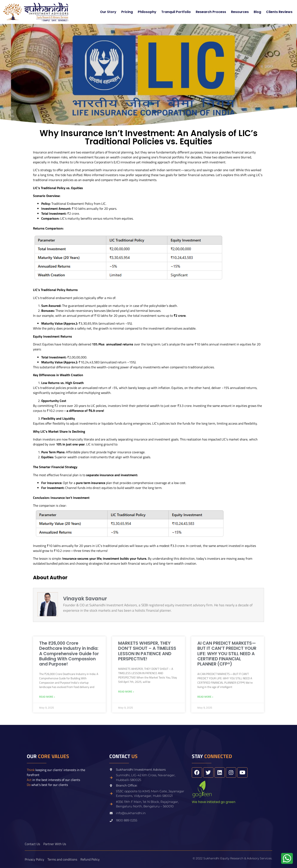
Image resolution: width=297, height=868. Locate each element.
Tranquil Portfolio (176, 12)
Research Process (211, 12)
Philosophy (147, 12)
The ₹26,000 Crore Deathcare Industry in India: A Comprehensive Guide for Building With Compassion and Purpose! (69, 654)
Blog (257, 12)
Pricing (127, 12)
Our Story (108, 12)
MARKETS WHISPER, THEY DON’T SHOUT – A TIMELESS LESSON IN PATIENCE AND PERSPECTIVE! (147, 651)
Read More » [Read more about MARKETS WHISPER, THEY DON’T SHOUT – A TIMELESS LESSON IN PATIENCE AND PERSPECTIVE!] (126, 692)
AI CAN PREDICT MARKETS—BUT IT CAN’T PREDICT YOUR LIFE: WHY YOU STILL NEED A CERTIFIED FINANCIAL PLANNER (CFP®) (227, 654)
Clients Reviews (279, 12)
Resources (240, 12)
